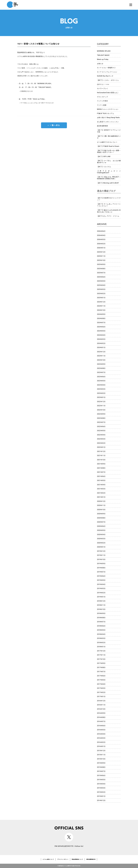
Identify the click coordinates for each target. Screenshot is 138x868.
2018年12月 (101, 601)
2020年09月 (101, 514)
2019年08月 (101, 568)
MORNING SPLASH (104, 51)
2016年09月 (101, 713)
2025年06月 (101, 277)
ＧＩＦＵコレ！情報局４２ (106, 68)
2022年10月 (101, 410)
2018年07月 (101, 622)
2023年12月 (101, 352)
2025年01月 (101, 298)
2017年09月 (101, 663)
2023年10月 (101, 360)
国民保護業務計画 (91, 859)
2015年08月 (101, 767)
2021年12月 (101, 451)
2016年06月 (101, 726)
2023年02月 (101, 393)
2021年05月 (101, 480)
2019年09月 (101, 564)
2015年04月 (101, 784)
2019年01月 (101, 597)
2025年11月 (101, 256)
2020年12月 (101, 501)
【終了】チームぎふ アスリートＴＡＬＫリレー (109, 205)
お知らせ (100, 64)
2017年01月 (101, 697)
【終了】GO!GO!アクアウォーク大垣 (109, 131)
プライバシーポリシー (63, 859)
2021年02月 (101, 493)
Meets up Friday (103, 59)
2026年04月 (101, 235)
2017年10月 (101, 659)
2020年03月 (101, 539)
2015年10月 (101, 759)
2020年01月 (101, 547)
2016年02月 (101, 742)
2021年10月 (101, 460)
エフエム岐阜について (48, 859)
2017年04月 (101, 684)
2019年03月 (101, 588)
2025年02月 (101, 294)
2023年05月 (101, 381)
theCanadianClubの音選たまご (108, 93)
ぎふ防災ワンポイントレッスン (108, 122)
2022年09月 (101, 414)
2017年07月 (101, 672)
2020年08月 (101, 518)
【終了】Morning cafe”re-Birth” (108, 183)
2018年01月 (101, 647)
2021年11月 (101, 456)
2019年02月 (101, 593)
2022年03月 (101, 439)
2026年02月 (101, 244)
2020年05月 (101, 530)
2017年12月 (101, 651)
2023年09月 (101, 364)
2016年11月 (101, 705)
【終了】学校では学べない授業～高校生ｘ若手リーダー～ (109, 151)
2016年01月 (101, 746)
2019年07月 (101, 572)
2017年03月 (101, 688)
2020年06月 (101, 526)
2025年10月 (101, 260)
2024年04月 (101, 335)
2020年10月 (101, 510)
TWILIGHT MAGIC (103, 55)
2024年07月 (101, 323)
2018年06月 (101, 626)
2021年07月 (101, 472)
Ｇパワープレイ (103, 88)
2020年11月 (101, 505)
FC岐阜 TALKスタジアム (106, 113)
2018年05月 (101, 630)
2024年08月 (101, 318)
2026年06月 (101, 231)
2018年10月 (101, 609)
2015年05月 (101, 780)
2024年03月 (101, 339)
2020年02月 (101, 543)
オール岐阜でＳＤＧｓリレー (107, 142)
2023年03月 (101, 389)
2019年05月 (101, 580)
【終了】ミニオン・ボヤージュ (108, 80)
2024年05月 (101, 331)
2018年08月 (101, 618)
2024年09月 (101, 314)
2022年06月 (101, 426)
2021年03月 (101, 489)
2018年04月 (101, 634)
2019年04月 (101, 584)
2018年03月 (101, 638)
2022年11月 (101, 406)
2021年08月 (101, 468)
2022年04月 (101, 435)
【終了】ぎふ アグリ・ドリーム (108, 216)
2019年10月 (101, 559)
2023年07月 (101, 372)
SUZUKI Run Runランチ (105, 76)
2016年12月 (101, 701)
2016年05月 (101, 730)
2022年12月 (101, 402)
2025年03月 (101, 289)
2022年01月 (101, 447)
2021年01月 (101, 497)
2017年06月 (101, 676)
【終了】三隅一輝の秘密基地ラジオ (109, 137)
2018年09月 (101, 613)
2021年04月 (101, 485)
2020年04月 (101, 535)
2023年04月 (101, 385)
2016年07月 (101, 721)
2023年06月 (101, 377)
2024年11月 (101, 306)
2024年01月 (101, 348)
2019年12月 (101, 551)
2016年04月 (101, 734)
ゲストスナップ (103, 97)
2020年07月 (101, 522)
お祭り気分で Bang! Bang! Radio (108, 118)
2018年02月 (101, 643)
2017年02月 (101, 692)
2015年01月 (101, 796)
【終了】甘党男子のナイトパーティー (109, 199)
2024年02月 (101, 343)
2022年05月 (101, 431)
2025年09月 (101, 264)
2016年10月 (101, 709)
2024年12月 (101, 302)
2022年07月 (101, 422)
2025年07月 (101, 273)
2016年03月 (101, 738)
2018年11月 (101, 605)
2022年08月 (101, 418)
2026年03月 (101, 239)
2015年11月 (101, 755)
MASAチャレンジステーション (108, 109)
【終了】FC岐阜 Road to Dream (108, 146)
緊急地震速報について (77, 859)
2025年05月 (101, 281)
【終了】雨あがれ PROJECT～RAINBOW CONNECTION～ (109, 178)
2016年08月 (101, 717)
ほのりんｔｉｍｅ (103, 84)
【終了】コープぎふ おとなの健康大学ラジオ (109, 162)
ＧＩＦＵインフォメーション (107, 72)
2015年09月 (101, 763)
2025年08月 (101, 269)
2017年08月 (101, 667)
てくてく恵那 (102, 105)
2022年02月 (101, 443)
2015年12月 (101, 751)
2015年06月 (101, 776)
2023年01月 (101, 397)
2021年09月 (101, 464)
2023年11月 (101, 356)
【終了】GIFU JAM (104, 156)
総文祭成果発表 (103, 126)
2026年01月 (101, 248)
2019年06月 (101, 576)
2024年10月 (101, 310)
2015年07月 (101, 771)
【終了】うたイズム (104, 167)
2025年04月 (101, 285)
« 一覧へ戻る (54, 125)
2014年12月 (101, 800)
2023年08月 (101, 368)
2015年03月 (101, 788)
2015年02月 (101, 792)
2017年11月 (101, 655)
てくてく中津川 (103, 101)
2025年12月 (101, 252)
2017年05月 (101, 680)
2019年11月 (101, 555)
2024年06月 (101, 327)
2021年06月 (101, 476)
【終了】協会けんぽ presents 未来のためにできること (109, 211)
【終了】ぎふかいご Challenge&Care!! (109, 172)
